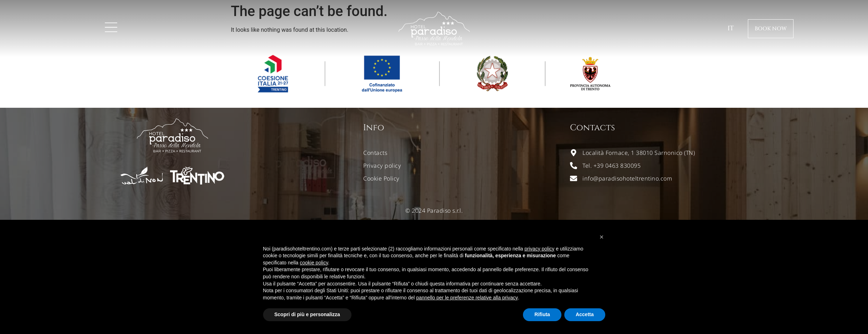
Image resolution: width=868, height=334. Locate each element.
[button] (602, 237)
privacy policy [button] (539, 249)
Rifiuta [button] (542, 314)
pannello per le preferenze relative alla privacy (467, 298)
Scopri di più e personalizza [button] (307, 314)
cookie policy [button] (314, 263)
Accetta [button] (585, 314)
